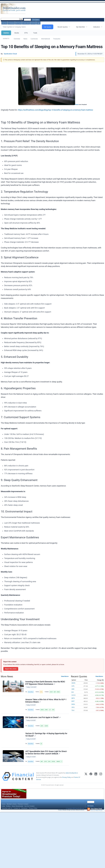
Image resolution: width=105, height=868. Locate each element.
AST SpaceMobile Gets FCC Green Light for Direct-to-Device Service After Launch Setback (46, 753)
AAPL (42, 726)
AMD (73, 689)
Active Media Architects (78, 810)
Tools (35, 33)
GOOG (73, 695)
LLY (50, 710)
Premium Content (23, 804)
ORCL (73, 707)
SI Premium (11, 23)
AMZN (42, 710)
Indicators (97, 27)
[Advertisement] (33, 11)
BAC (73, 692)
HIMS (46, 710)
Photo (77, 105)
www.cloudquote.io (72, 773)
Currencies (34, 39)
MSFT (73, 701)
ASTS (46, 761)
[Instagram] (101, 776)
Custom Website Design (64, 810)
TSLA (73, 710)
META (73, 698)
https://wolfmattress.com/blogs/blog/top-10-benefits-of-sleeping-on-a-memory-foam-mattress (55, 110)
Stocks (17, 33)
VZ (41, 744)
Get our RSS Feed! (95, 810)
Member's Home (12, 804)
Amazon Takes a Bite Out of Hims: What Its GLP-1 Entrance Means (46, 701)
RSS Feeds (18, 23)
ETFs (26, 33)
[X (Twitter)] (86, 776)
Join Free (4, 23)
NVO (53, 710)
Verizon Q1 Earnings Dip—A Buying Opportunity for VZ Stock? (46, 735)
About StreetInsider (17, 806)
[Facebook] (91, 776)
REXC (58, 692)
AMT (42, 761)
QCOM (46, 726)
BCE (49, 761)
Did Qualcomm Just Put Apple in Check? (43, 717)
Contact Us (17, 808)
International (45, 39)
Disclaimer (25, 808)
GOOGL (53, 761)
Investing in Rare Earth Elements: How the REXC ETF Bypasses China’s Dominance (45, 683)
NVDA (73, 704)
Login (38, 23)
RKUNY (58, 761)
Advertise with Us (7, 808)
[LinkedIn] (96, 776)
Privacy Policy (67, 777)
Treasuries (57, 39)
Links (3, 806)
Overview (17, 39)
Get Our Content (29, 806)
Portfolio (33, 23)
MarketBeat (31, 692)
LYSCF (51, 692)
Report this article (11, 669)
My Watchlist (80, 27)
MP (55, 692)
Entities (8, 806)
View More (64, 676)
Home (4, 804)
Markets (6, 33)
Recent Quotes (63, 27)
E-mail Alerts (26, 23)
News (25, 39)
